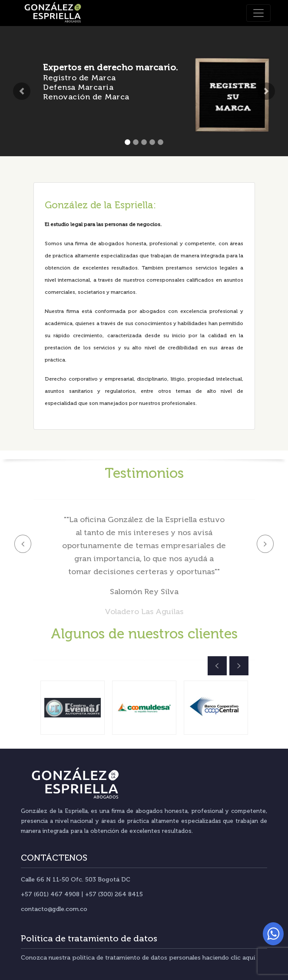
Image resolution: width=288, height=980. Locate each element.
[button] (22, 91)
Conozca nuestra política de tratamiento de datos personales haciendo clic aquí (138, 958)
